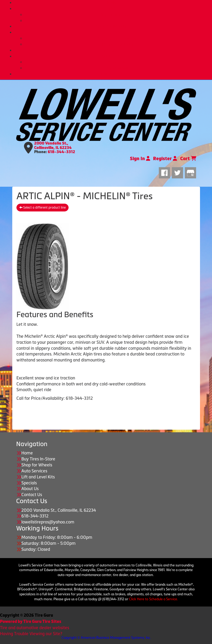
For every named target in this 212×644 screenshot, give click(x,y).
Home (27, 453)
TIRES (111, 9)
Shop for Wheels (111, 26)
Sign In (140, 159)
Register (165, 159)
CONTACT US (111, 74)
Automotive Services (117, 38)
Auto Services (34, 471)
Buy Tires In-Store (117, 15)
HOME (111, 3)
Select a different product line (43, 208)
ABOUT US (111, 56)
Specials (29, 483)
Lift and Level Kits (117, 44)
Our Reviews (116, 68)
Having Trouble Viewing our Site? (31, 634)
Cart (188, 159)
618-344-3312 (61, 152)
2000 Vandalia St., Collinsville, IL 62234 (53, 145)
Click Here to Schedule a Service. (153, 599)
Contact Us (32, 495)
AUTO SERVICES (111, 32)
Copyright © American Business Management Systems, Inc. (106, 638)
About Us (117, 62)
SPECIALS (111, 50)
